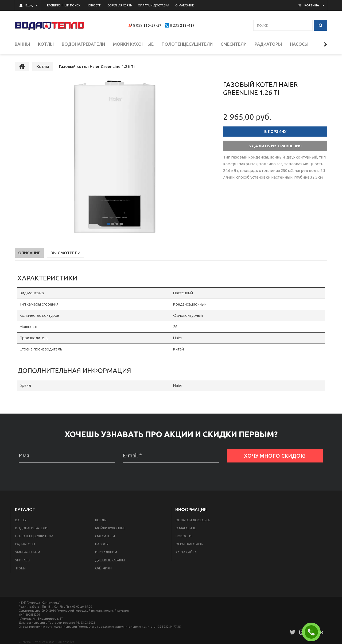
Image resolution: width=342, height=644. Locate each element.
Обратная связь (189, 544)
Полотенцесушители (34, 536)
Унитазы (23, 560)
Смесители (105, 536)
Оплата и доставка (193, 520)
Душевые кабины (110, 560)
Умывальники (28, 552)
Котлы (101, 520)
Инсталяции (106, 552)
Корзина (312, 5)
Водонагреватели (31, 528)
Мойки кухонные (110, 528)
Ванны (21, 520)
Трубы (20, 568)
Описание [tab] (29, 253)
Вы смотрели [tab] (65, 253)
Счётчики (103, 568)
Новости (184, 536)
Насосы (102, 544)
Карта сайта (186, 552)
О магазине (186, 528)
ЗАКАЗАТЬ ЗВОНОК (313, 632)
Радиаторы (25, 544)
